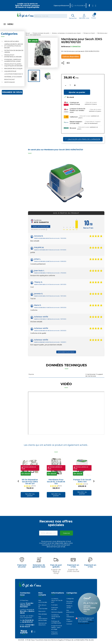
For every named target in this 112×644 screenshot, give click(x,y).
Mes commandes (43, 604)
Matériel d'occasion (13, 79)
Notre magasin (69, 623)
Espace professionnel (61, 6)
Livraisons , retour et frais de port (57, 603)
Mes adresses (43, 617)
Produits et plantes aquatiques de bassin (13, 67)
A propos (54, 607)
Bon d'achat (10, 82)
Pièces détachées (12, 44)
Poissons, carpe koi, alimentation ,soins (13, 63)
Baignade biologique (13, 71)
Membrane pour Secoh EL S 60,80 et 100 (56, 484)
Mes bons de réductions (42, 627)
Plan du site (89, 643)
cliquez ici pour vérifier (86, 625)
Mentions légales (57, 615)
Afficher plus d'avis (66, 355)
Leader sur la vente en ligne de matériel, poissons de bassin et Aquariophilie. (27, 5)
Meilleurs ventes (69, 609)
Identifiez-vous (84, 17)
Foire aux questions (55, 635)
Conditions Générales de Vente (56, 619)
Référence (66, 49)
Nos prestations (70, 614)
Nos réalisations (70, 618)
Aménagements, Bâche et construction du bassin (14, 48)
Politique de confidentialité (56, 625)
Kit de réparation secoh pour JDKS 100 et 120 (30, 484)
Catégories (70, 601)
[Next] (94, 484)
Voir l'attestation (41, 229)
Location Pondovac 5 (14, 77)
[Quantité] (70, 88)
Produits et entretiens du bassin (13, 58)
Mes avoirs (42, 614)
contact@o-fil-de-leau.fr (27, 628)
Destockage (10, 85)
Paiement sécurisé (55, 611)
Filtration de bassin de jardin (14, 54)
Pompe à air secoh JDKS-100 (82, 483)
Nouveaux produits (70, 605)
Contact (69, 626)
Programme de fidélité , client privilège (57, 630)
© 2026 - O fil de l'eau (26, 643)
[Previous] (18, 484)
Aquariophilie (10, 74)
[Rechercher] (52, 16)
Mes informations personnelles (43, 621)
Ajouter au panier (77, 95)
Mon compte (42, 596)
